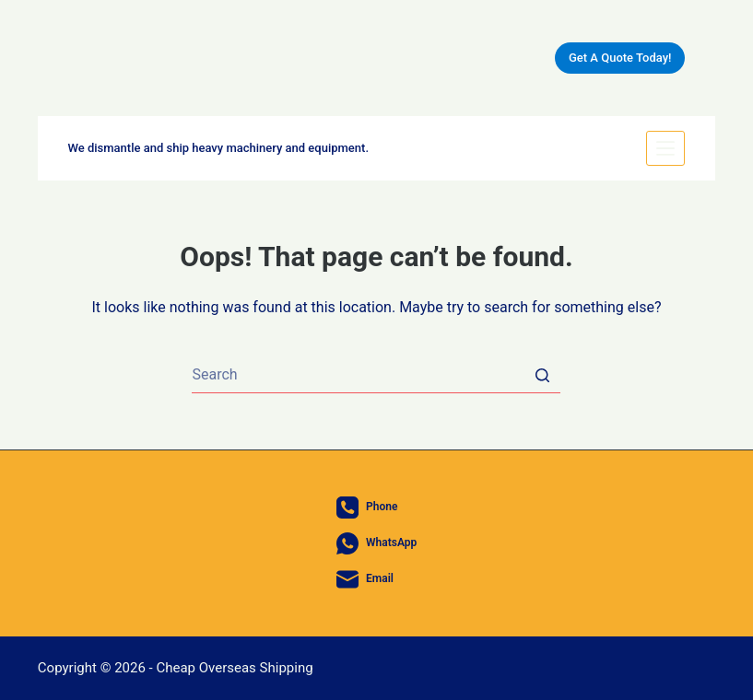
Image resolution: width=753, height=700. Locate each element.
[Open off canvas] (665, 148)
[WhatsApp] (377, 543)
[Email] (377, 579)
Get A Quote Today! (620, 58)
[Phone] (377, 507)
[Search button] (542, 375)
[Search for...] (376, 375)
